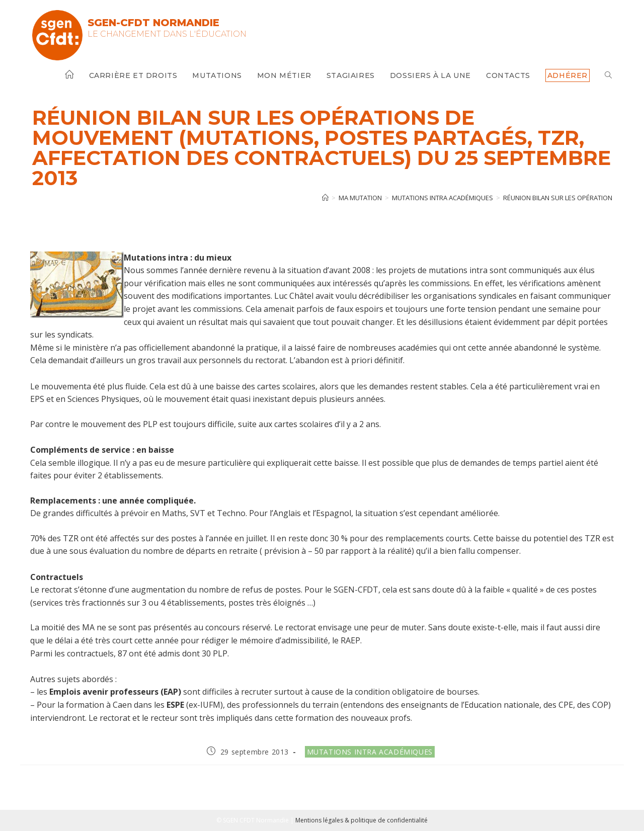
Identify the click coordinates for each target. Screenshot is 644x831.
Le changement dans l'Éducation (167, 34)
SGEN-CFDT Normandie (153, 23)
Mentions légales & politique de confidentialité (361, 820)
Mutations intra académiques (370, 752)
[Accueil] (325, 198)
